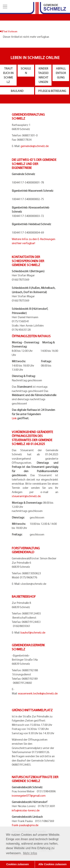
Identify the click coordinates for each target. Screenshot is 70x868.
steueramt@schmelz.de (26, 496)
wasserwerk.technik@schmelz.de (38, 693)
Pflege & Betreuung (52, 91)
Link (14, 418)
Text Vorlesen (9, 31)
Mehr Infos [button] (30, 853)
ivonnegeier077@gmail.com (29, 796)
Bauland (17, 91)
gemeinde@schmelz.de (35, 146)
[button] (5, 7)
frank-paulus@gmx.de (25, 825)
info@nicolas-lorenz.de (26, 810)
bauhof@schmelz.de (33, 632)
